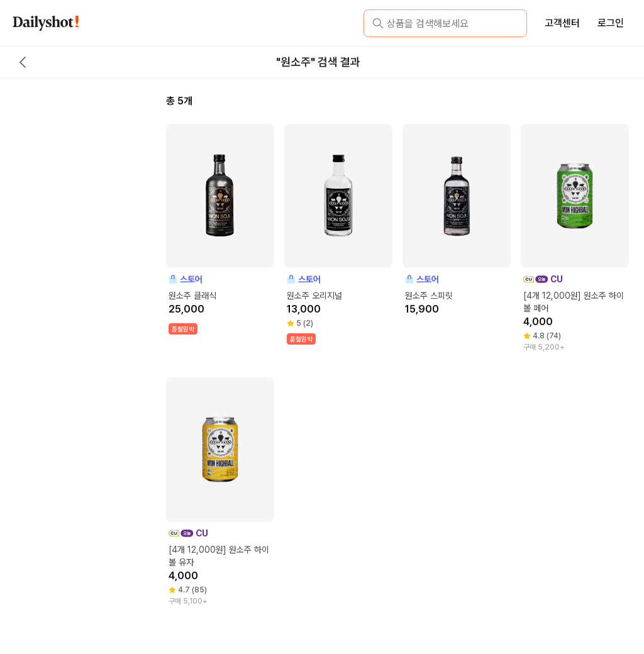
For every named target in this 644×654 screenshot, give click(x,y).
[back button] (23, 62)
